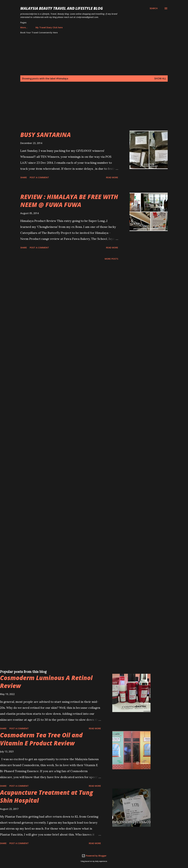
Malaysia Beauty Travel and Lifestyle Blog (62, 8)
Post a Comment (39, 177)
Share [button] (24, 177)
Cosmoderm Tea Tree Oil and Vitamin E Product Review (41, 739)
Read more (112, 177)
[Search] (154, 8)
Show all (160, 79)
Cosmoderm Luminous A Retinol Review (46, 682)
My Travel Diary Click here (36, 27)
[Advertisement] (90, 110)
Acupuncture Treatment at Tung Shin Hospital (47, 796)
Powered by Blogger (94, 856)
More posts (111, 259)
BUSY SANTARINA (46, 135)
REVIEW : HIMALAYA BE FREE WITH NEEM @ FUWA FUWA (69, 201)
